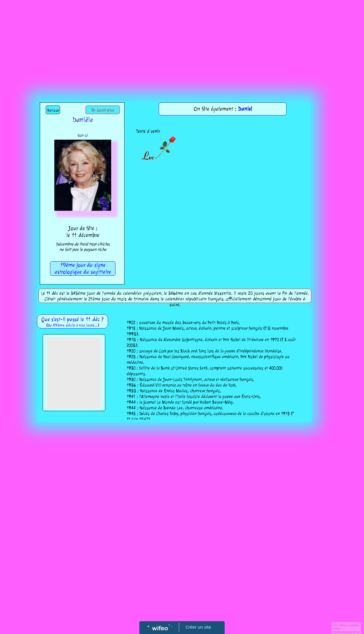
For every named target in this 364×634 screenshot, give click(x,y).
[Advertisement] (182, 43)
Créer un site (198, 627)
